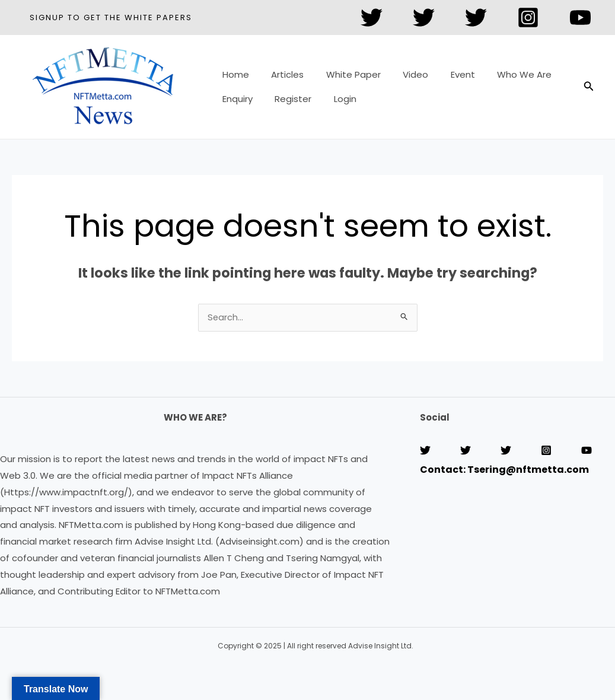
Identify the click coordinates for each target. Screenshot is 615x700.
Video (400, 79)
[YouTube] (580, 17)
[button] (111, 17)
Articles (281, 79)
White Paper (342, 79)
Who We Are (500, 79)
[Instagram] (528, 17)
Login (334, 95)
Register (286, 95)
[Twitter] (372, 17)
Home (233, 79)
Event (443, 79)
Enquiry (235, 95)
